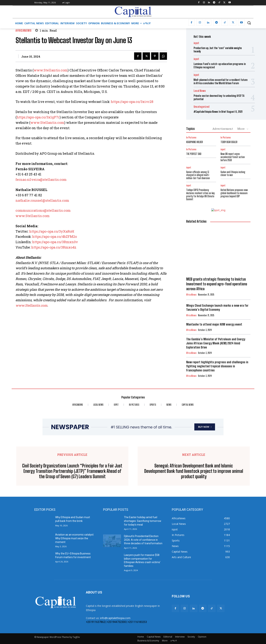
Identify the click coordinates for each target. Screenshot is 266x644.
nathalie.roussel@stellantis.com (42, 200)
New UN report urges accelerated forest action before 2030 (233, 157)
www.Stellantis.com (51, 70)
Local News (200, 91)
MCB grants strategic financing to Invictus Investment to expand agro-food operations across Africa (217, 284)
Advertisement (223, 129)
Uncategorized (201, 107)
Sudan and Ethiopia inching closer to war (233, 174)
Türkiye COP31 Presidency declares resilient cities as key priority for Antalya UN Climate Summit (200, 195)
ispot (196, 43)
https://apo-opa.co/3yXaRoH (52, 231)
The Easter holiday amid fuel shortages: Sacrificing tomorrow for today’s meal (143, 521)
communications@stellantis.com (43, 210)
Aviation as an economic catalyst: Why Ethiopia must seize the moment (75, 538)
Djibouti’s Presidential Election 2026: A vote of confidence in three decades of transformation (143, 540)
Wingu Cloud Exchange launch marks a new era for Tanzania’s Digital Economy (217, 307)
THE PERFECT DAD (194, 154)
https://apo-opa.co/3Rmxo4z (54, 247)
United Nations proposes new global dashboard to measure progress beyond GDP (234, 193)
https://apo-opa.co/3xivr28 (132, 102)
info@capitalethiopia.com (115, 618)
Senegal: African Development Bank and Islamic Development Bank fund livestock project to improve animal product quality (194, 471)
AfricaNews (23, 30)
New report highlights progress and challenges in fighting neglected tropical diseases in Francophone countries (217, 366)
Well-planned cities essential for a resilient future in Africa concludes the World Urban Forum (221, 81)
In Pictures (191, 138)
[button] (249, 23)
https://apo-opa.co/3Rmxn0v (55, 242)
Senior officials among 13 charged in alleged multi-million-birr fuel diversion (198, 175)
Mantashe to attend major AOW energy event (214, 324)
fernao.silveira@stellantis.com (41, 180)
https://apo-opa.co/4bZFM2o (54, 237)
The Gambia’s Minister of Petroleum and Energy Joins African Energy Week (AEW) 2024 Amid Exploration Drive (216, 343)
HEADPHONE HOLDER (195, 142)
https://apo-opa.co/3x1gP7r (38, 117)
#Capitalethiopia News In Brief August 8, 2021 (218, 112)
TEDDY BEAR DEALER (229, 142)
